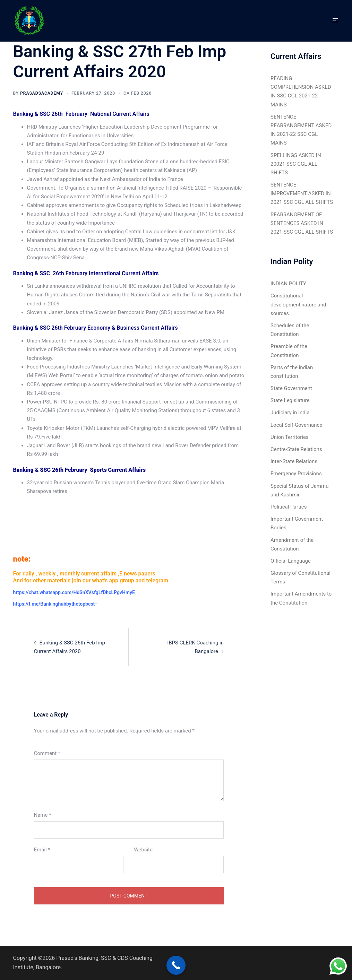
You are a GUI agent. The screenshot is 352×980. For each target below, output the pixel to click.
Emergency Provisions (296, 474)
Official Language (291, 561)
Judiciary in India (290, 413)
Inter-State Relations (294, 461)
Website (143, 850)
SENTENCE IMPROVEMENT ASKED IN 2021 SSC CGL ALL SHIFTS (302, 193)
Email (42, 850)
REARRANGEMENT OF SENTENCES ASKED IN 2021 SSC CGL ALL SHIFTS (302, 223)
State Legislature (290, 400)
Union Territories (290, 437)
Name (43, 815)
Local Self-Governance (296, 425)
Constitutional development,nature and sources (298, 304)
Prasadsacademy (42, 93)
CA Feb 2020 (138, 93)
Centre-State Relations (296, 449)
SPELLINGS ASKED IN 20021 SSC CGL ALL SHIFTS (296, 164)
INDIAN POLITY (288, 284)
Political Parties (289, 507)
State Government (291, 388)
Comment (47, 753)
